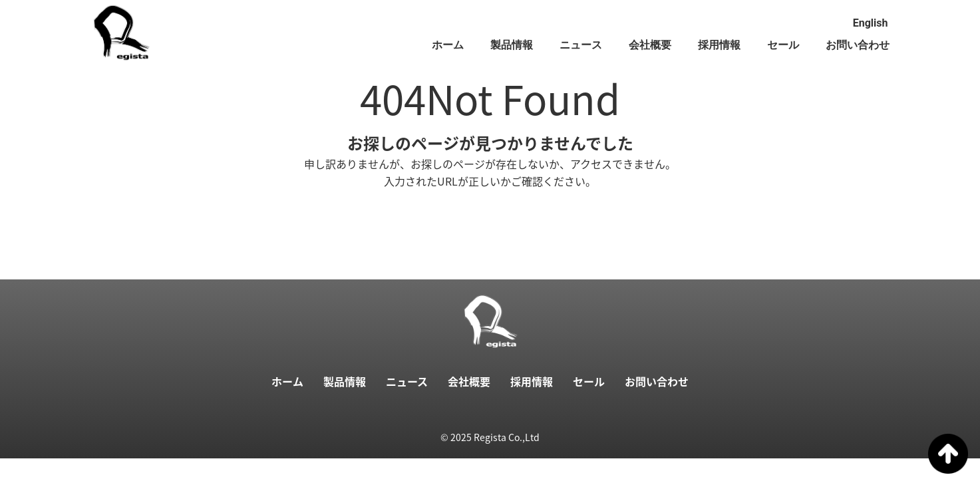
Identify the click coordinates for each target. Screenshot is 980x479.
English (871, 23)
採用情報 (719, 45)
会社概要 (650, 45)
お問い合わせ (858, 45)
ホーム (448, 45)
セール (783, 45)
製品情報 (512, 45)
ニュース (581, 45)
